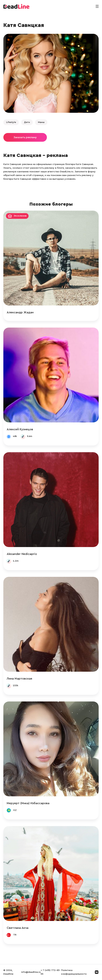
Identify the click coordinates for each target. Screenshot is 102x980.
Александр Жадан (20, 312)
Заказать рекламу (25, 137)
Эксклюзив (20, 216)
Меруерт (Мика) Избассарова (28, 803)
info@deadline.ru (31, 972)
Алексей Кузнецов (20, 429)
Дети (27, 122)
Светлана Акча (18, 928)
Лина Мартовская (19, 679)
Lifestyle (11, 122)
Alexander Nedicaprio (22, 554)
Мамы (41, 122)
